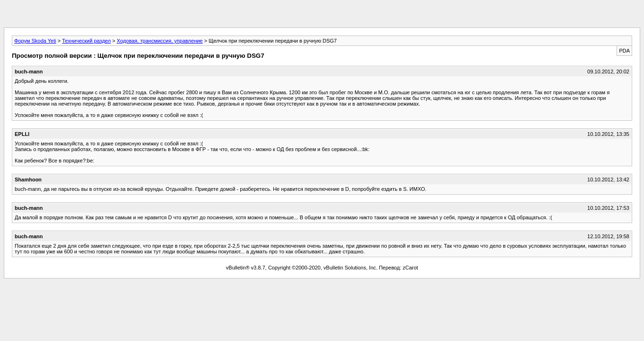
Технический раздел (86, 41)
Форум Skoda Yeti (35, 41)
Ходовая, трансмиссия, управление (159, 41)
